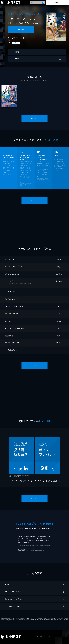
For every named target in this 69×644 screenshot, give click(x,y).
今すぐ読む (57, 3)
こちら (28, 185)
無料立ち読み (16, 43)
